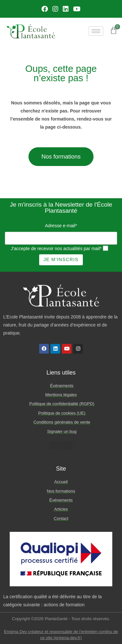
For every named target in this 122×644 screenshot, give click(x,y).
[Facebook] (45, 9)
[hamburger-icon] (96, 31)
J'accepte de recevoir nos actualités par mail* (56, 249)
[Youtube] (77, 9)
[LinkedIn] (66, 9)
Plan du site (61, 445)
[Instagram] (55, 9)
